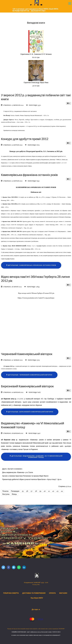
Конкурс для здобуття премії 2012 (25, 139)
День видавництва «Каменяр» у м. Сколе (18, 472)
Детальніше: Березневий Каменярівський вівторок (30, 412)
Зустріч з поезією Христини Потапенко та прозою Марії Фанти (25, 476)
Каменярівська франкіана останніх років (29, 175)
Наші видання (60, 126)
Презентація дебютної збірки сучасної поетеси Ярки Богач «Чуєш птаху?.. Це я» (32, 479)
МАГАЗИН (63, 593)
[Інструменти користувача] (68, 103)
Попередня (15, 491)
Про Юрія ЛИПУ (37, 598)
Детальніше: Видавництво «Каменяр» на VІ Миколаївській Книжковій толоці (36, 457)
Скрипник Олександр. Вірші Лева (36, 83)
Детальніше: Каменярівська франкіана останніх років (31, 265)
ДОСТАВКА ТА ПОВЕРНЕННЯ (34, 593)
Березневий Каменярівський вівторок (27, 386)
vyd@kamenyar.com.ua (35, 632)
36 (27, 491)
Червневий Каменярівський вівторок (27, 354)
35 (23, 491)
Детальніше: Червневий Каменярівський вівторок (29, 375)
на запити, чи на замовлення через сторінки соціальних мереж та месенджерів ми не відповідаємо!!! (36, 635)
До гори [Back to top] (36, 609)
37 (32, 491)
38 (36, 491)
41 (49, 491)
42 (53, 491)
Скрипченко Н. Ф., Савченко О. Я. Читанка (36, 54)
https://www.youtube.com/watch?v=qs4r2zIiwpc (36, 298)
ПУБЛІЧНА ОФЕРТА (11, 593)
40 (45, 491)
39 (40, 491)
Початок (5, 491)
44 (62, 491)
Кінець (14, 494)
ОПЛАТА (52, 593)
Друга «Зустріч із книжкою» (12, 469)
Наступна (6, 494)
